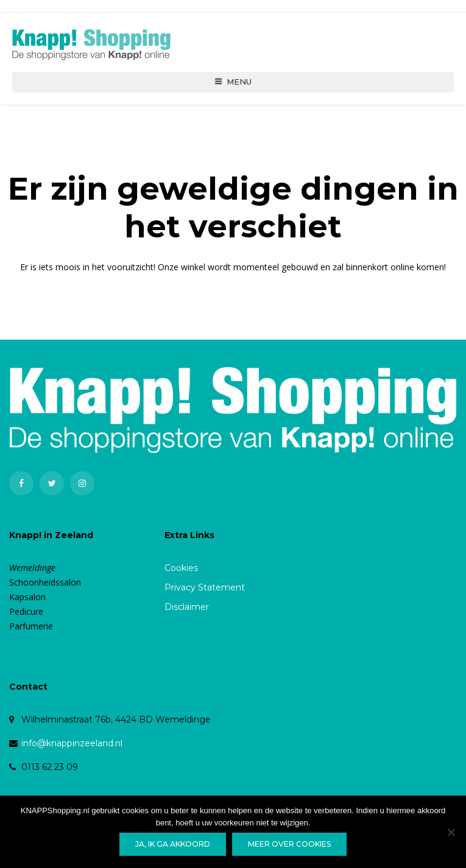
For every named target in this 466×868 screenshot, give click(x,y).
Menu (233, 87)
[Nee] (451, 832)
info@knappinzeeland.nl (72, 749)
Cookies (181, 574)
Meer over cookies (289, 844)
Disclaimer (187, 613)
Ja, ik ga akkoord (173, 844)
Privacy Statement (205, 593)
